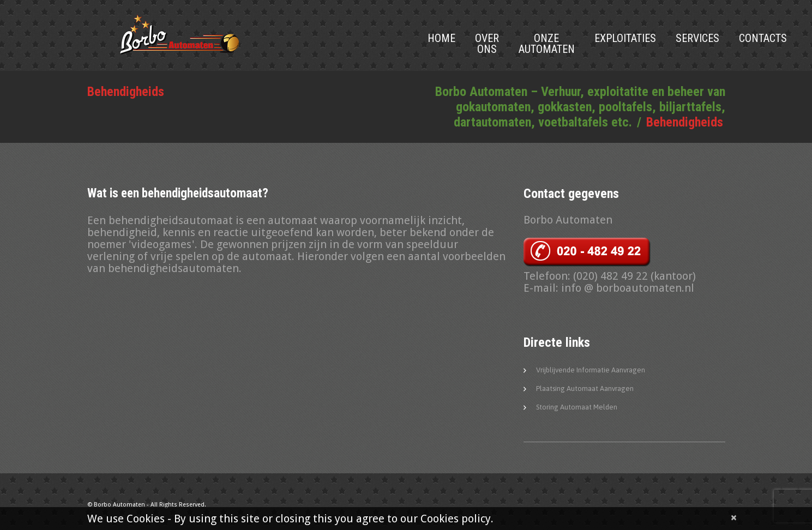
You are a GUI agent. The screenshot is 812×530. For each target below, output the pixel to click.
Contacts (763, 38)
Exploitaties (625, 38)
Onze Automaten (547, 44)
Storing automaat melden (577, 407)
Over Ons (487, 44)
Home (441, 38)
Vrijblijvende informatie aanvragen (591, 370)
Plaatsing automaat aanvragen (585, 389)
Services (697, 38)
